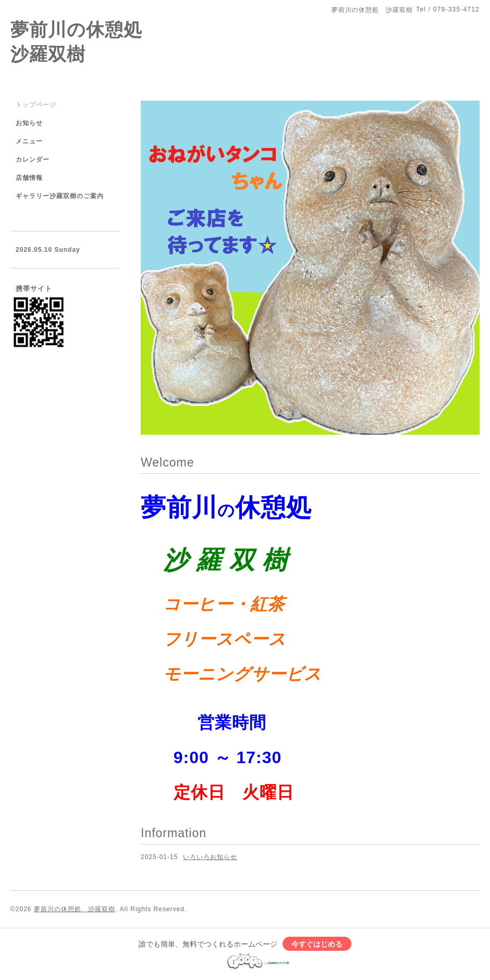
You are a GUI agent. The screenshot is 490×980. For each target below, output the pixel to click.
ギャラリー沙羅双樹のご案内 (60, 196)
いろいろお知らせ (210, 857)
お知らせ (29, 123)
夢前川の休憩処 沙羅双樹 (75, 909)
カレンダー (33, 160)
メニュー (29, 141)
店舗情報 (29, 178)
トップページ (36, 105)
